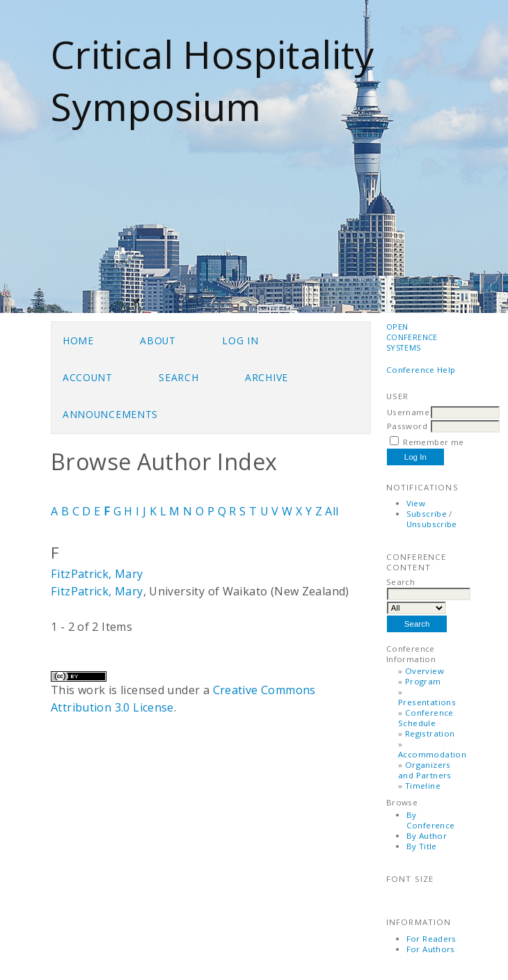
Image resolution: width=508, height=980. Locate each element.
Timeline (423, 786)
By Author (427, 836)
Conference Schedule (426, 718)
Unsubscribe (432, 524)
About (158, 340)
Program (423, 681)
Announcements (110, 414)
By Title (422, 846)
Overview (424, 671)
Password (407, 426)
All (332, 511)
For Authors (431, 949)
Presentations (427, 702)
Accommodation (432, 754)
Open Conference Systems (412, 337)
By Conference (431, 820)
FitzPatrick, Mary (97, 574)
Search (178, 377)
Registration (430, 733)
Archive (267, 377)
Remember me (433, 442)
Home (78, 340)
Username (408, 412)
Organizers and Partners (425, 770)
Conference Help (421, 370)
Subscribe (427, 514)
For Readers (431, 939)
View (416, 503)
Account (88, 377)
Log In (240, 340)
